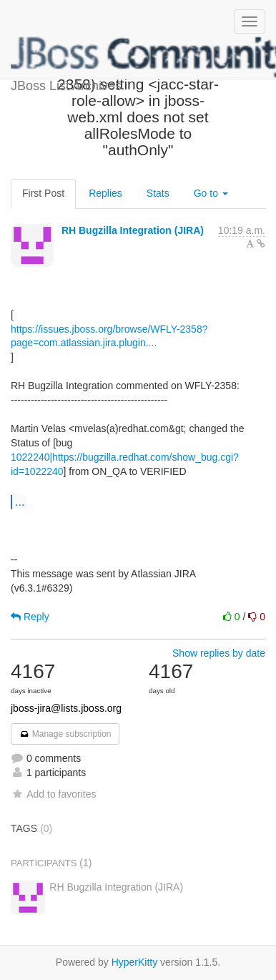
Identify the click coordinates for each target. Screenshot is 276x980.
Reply (30, 617)
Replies (105, 193)
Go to (211, 193)
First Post (43, 193)
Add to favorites (53, 794)
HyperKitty (135, 962)
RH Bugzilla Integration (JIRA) (133, 230)
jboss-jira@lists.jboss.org (66, 708)
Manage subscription (65, 734)
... (20, 501)
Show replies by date (219, 653)
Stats (158, 193)
